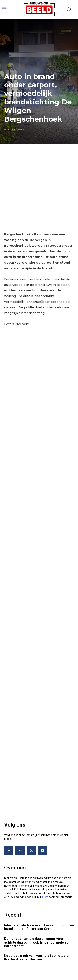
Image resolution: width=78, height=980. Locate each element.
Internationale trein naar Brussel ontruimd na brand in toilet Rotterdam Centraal (39, 869)
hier (44, 839)
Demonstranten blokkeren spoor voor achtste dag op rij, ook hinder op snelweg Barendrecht (36, 884)
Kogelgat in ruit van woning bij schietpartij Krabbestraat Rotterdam (37, 899)
